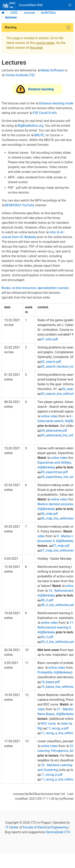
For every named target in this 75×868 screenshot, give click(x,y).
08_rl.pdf (47, 600)
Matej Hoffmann (52, 70)
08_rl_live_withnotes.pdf (58, 605)
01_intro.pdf (49, 339)
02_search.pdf (51, 362)
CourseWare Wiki (23, 5)
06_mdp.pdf (49, 514)
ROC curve (48, 723)
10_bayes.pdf (50, 682)
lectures (11, 17)
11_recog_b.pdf (52, 775)
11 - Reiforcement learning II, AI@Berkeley (56, 627)
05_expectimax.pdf (54, 472)
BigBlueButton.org (31, 126)
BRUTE (39, 135)
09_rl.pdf (47, 637)
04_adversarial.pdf (54, 431)
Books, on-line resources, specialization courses (35, 288)
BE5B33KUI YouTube (20, 205)
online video (49, 416)
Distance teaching (41, 89)
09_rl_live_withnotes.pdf (58, 642)
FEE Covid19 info (45, 113)
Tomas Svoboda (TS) (20, 75)
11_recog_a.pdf (58, 728)
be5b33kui (48, 13)
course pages (45, 43)
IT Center (12, 827)
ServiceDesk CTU (58, 832)
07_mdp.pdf (61, 546)
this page (36, 48)
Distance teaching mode (56, 103)
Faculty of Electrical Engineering (45, 827)
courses (29, 13)
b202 (14, 13)
